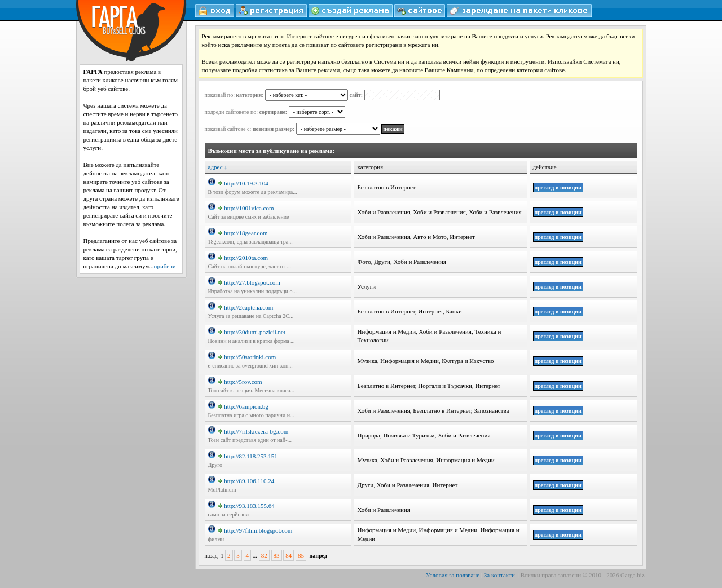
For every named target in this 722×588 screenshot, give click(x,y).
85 (301, 555)
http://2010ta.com (243, 258)
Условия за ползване (453, 575)
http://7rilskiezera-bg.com (253, 431)
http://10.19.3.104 (243, 183)
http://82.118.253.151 (248, 456)
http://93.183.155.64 (246, 506)
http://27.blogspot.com (249, 282)
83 (277, 555)
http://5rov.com (240, 382)
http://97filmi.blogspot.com (255, 530)
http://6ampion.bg (243, 406)
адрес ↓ (218, 167)
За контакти (499, 575)
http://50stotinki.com (247, 357)
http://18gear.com (243, 233)
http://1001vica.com (246, 208)
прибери (165, 266)
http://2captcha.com (246, 307)
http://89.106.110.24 (246, 481)
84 (289, 555)
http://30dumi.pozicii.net (252, 332)
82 (264, 555)
